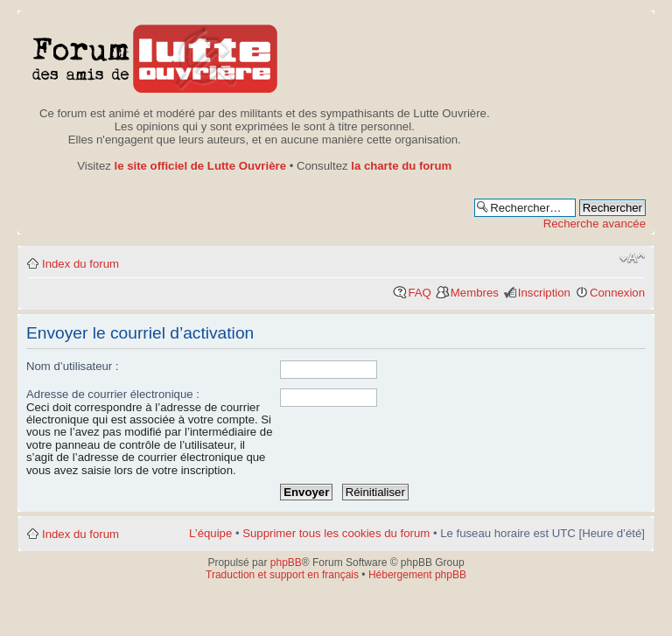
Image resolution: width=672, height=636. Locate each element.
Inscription (544, 293)
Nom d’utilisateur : (73, 366)
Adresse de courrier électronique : (113, 394)
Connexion (617, 293)
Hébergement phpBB (417, 575)
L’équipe (210, 533)
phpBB (286, 563)
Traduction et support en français (282, 575)
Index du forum (80, 264)
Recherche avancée (595, 224)
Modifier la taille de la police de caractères (632, 258)
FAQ (419, 293)
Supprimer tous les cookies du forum (336, 533)
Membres (475, 293)
